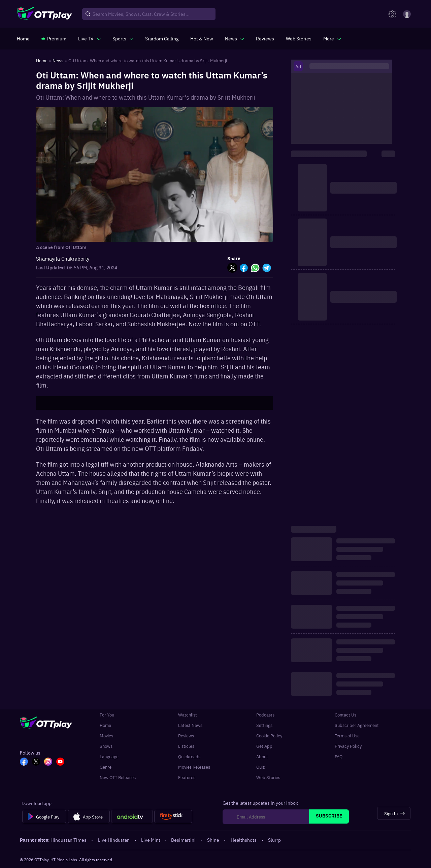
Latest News (190, 725)
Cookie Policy (269, 736)
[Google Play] (44, 816)
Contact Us (345, 715)
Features (187, 777)
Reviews (186, 736)
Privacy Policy (348, 746)
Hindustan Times (69, 840)
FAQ (339, 756)
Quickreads (189, 756)
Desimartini (184, 840)
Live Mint (151, 840)
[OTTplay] (44, 14)
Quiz (260, 767)
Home (105, 725)
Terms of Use (347, 736)
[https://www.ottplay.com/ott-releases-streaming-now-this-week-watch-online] (202, 38)
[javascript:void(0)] (89, 38)
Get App (264, 746)
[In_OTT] (48, 762)
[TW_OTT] (36, 762)
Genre (106, 767)
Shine (214, 840)
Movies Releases (194, 767)
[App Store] (89, 816)
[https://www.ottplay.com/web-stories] (299, 38)
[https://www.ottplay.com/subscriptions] (54, 38)
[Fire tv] (173, 816)
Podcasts (265, 715)
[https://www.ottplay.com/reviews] (265, 38)
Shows (106, 746)
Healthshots (244, 840)
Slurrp (274, 840)
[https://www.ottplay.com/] (23, 38)
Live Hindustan (114, 840)
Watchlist (188, 715)
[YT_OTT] (60, 762)
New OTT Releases (118, 777)
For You (107, 715)
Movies (106, 736)
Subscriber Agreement (357, 725)
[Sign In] (394, 813)
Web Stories (268, 777)
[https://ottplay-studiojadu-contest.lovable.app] (162, 38)
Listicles (186, 746)
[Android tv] (132, 816)
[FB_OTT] (24, 762)
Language (109, 756)
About (262, 756)
